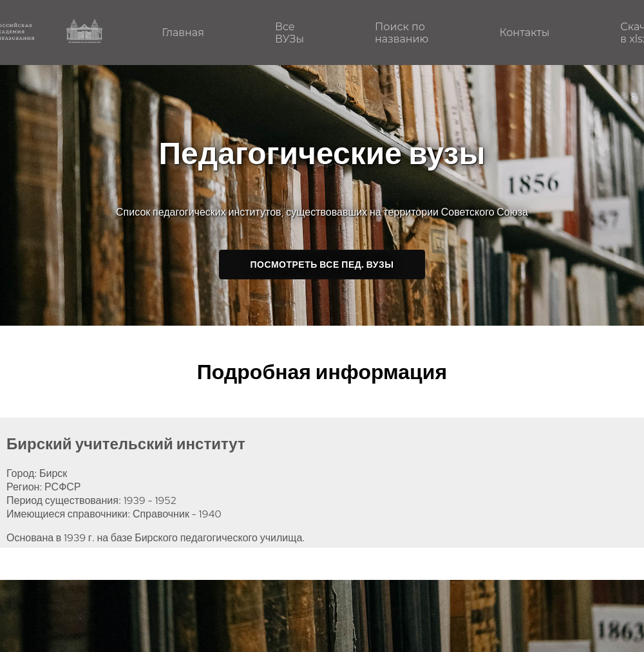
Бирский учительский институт (126, 444)
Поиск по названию (402, 33)
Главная (183, 33)
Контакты (524, 33)
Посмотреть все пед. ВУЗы (322, 265)
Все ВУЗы (289, 33)
